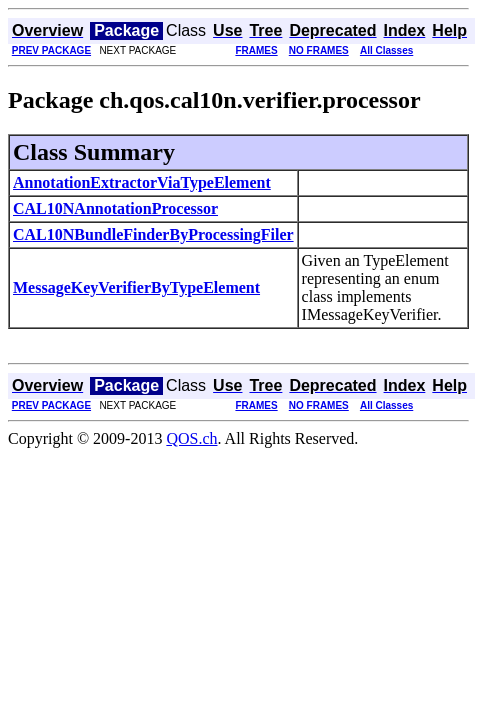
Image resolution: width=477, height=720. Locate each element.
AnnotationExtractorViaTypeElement (142, 182)
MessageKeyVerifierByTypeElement (136, 287)
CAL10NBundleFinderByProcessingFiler (153, 234)
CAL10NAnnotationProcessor (115, 208)
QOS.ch (191, 438)
